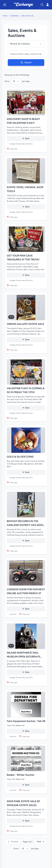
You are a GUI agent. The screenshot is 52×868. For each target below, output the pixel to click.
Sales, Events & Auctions (28, 16)
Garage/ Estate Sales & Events (21, 144)
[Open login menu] (48, 5)
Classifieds (14, 16)
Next (41, 842)
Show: (7, 81)
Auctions (13, 614)
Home (5, 16)
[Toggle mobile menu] (5, 5)
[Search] (42, 5)
